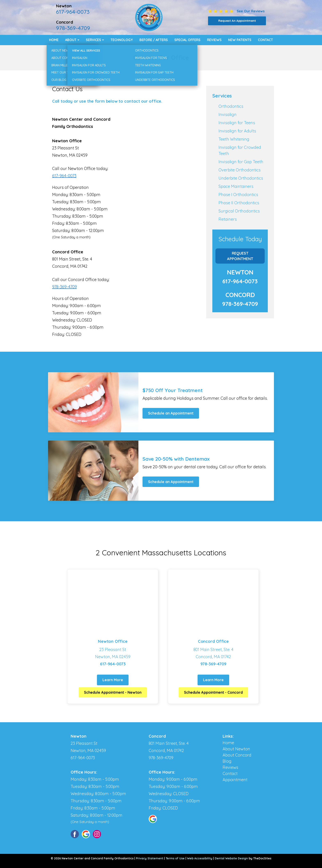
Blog (227, 761)
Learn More (113, 680)
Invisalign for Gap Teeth (241, 162)
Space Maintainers (236, 186)
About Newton (236, 749)
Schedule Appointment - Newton (113, 692)
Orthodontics (231, 106)
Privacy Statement (150, 858)
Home (54, 40)
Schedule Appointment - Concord (213, 692)
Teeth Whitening (234, 139)
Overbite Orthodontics (240, 170)
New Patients (240, 40)
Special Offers (187, 40)
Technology (122, 40)
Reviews (214, 40)
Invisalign (228, 114)
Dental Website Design (231, 858)
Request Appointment (240, 256)
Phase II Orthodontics (239, 203)
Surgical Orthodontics (239, 211)
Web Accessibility (200, 858)
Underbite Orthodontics (241, 178)
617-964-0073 (73, 12)
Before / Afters (154, 40)
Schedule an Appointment (171, 413)
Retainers (228, 219)
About (71, 40)
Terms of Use (175, 858)
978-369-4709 (73, 28)
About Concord (237, 755)
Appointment (235, 780)
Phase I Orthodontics (238, 195)
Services (93, 40)
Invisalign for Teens (237, 123)
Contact (265, 40)
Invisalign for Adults (237, 131)
